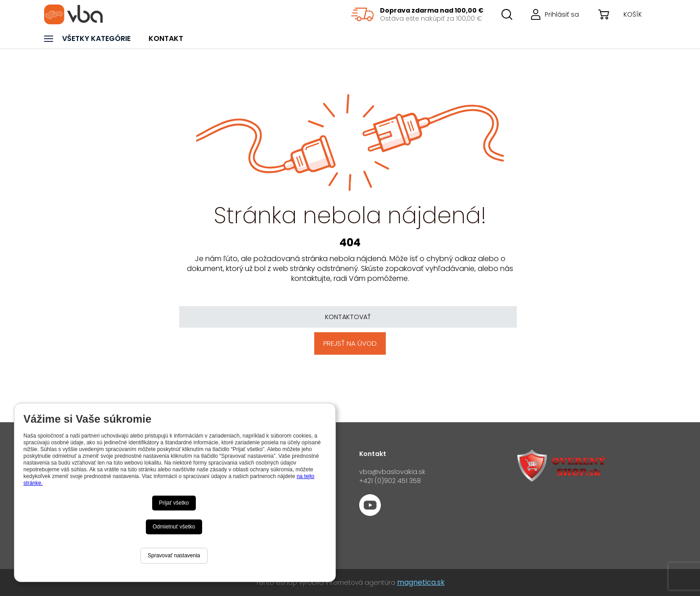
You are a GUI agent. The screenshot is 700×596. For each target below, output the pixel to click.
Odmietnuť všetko (174, 527)
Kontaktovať (348, 317)
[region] (417, 14)
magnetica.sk (421, 582)
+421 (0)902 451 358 (390, 481)
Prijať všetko (174, 503)
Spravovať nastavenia (174, 555)
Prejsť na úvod (350, 343)
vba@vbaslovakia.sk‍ (392, 472)
